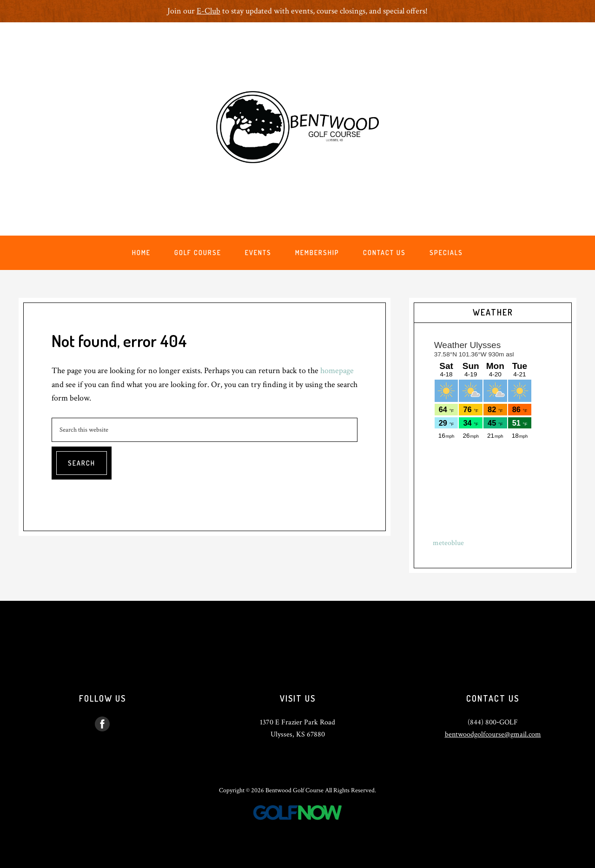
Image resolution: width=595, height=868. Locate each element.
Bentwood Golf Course (297, 127)
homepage (337, 371)
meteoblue (448, 543)
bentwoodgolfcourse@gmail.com (493, 734)
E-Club (208, 11)
